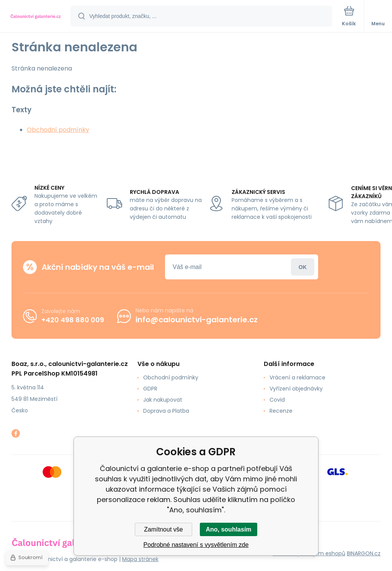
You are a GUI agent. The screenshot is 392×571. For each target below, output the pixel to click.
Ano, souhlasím (228, 529)
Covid (277, 400)
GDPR (150, 389)
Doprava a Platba (166, 411)
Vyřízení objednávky (296, 389)
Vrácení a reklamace (297, 377)
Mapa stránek (140, 559)
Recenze (281, 411)
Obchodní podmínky (58, 130)
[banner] (36, 17)
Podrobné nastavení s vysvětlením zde (196, 545)
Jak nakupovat (163, 400)
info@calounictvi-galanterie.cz (197, 320)
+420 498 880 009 (73, 320)
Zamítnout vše (163, 529)
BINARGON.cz (364, 553)
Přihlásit (303, 267)
